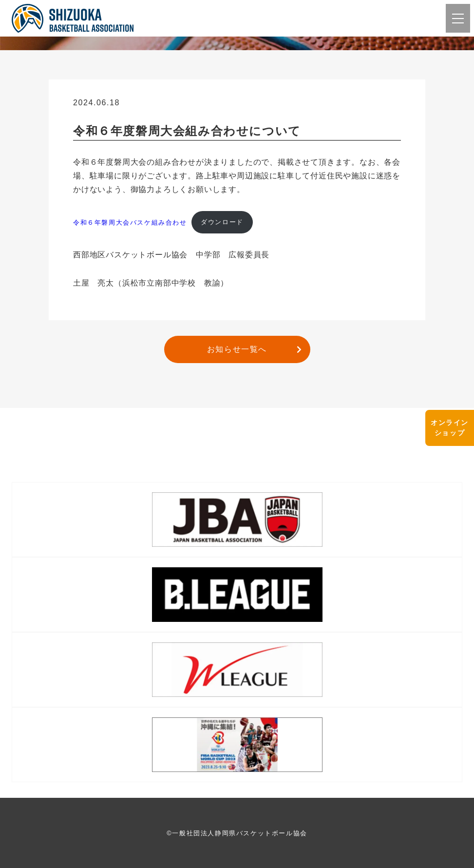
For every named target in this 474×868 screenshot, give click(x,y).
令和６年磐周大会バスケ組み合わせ (130, 222)
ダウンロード (222, 222)
